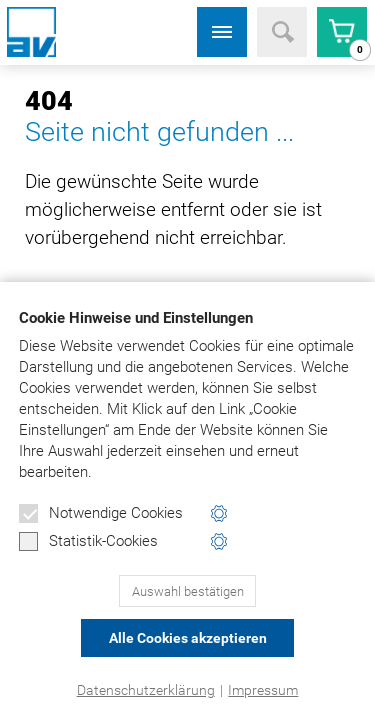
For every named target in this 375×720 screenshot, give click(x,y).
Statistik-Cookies (88, 542)
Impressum (263, 690)
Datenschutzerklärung (146, 690)
